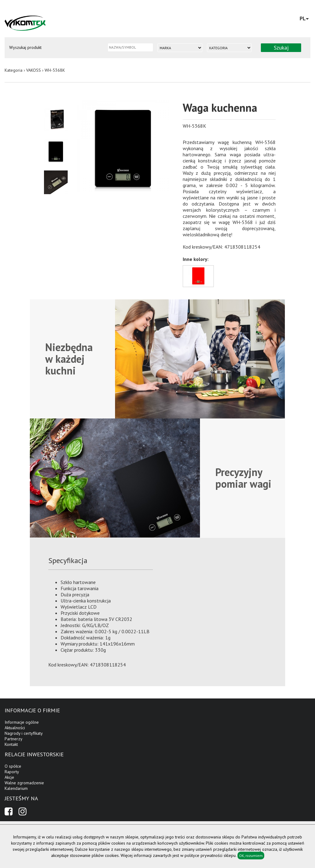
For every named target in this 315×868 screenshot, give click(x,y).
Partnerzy (14, 739)
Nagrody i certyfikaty (24, 733)
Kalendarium (16, 788)
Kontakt (11, 744)
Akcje (9, 777)
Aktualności (15, 728)
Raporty (12, 772)
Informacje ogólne (22, 722)
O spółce (13, 766)
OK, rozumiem (251, 856)
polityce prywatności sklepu (210, 855)
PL (304, 18)
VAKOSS (34, 70)
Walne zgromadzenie (24, 783)
